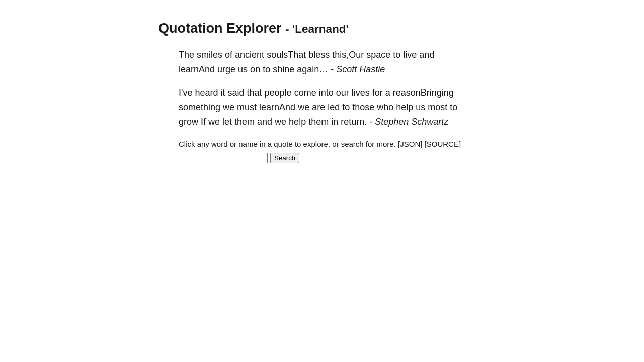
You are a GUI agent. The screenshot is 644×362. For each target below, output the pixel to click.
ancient (250, 55)
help (405, 107)
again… (312, 69)
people (278, 93)
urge (226, 69)
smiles (210, 55)
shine (284, 69)
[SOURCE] (443, 144)
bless (319, 55)
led (334, 107)
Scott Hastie (360, 69)
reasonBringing (423, 93)
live (410, 55)
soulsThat (286, 55)
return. (354, 122)
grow (188, 122)
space (378, 55)
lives (361, 93)
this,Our (348, 55)
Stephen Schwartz (412, 122)
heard (206, 93)
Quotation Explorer (220, 28)
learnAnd (197, 69)
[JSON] (410, 144)
